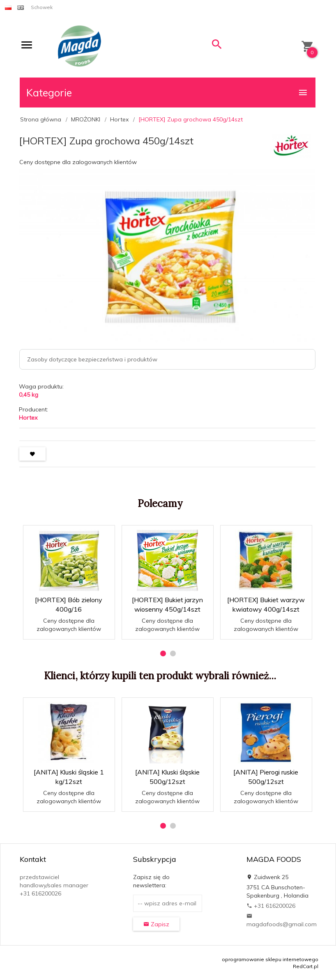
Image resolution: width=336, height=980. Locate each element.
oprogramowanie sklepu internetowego (270, 959)
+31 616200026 (271, 906)
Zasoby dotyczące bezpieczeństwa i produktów (92, 359)
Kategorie (167, 93)
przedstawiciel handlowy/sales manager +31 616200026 (54, 885)
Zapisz (156, 924)
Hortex (28, 418)
